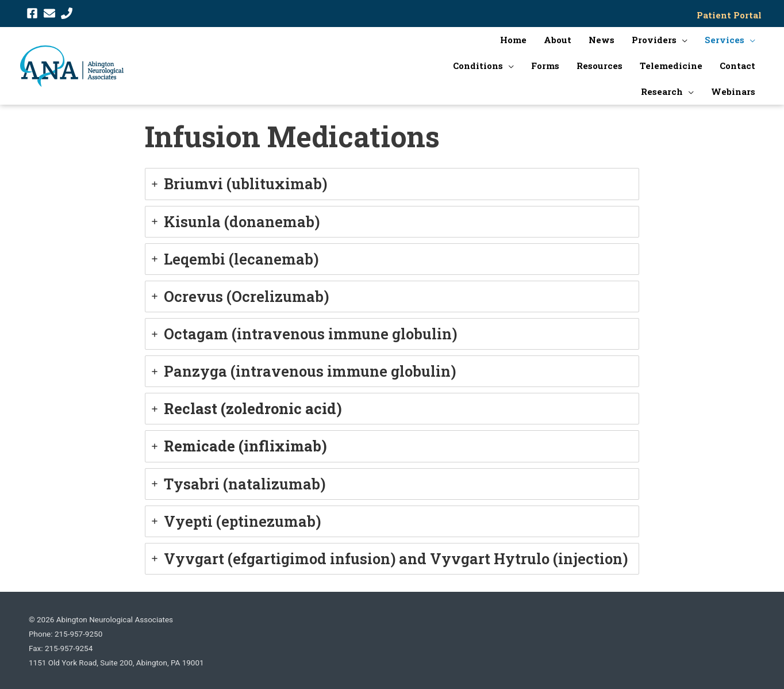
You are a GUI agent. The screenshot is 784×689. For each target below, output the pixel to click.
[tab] (392, 182)
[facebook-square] (32, 12)
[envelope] (49, 12)
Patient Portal (731, 14)
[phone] (67, 12)
